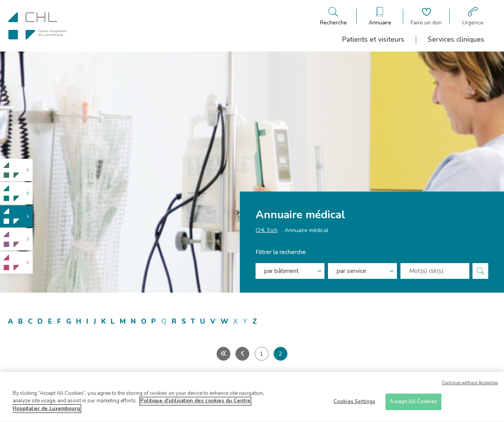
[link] (16, 170)
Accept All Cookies (413, 405)
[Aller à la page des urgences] (473, 16)
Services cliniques (456, 39)
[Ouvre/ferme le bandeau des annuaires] (380, 16)
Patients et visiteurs (373, 39)
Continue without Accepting (470, 386)
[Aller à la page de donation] (426, 16)
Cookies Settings (354, 405)
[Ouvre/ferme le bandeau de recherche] (334, 16)
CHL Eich (267, 230)
